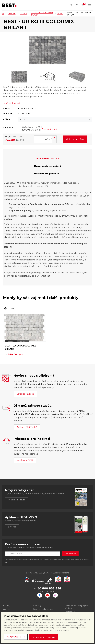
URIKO (60, 14)
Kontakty (37, 606)
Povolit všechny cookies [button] (44, 637)
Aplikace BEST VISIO (27, 427)
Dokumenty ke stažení (43, 609)
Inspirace (6, 609)
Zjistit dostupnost (49, 129)
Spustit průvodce (25, 394)
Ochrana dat (70, 612)
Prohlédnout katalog (16, 500)
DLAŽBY (24, 14)
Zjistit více (12, 527)
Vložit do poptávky (75, 139)
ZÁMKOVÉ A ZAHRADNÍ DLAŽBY (42, 14)
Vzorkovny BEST (25, 460)
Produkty (12, 14)
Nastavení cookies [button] (16, 637)
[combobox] (55, 120)
